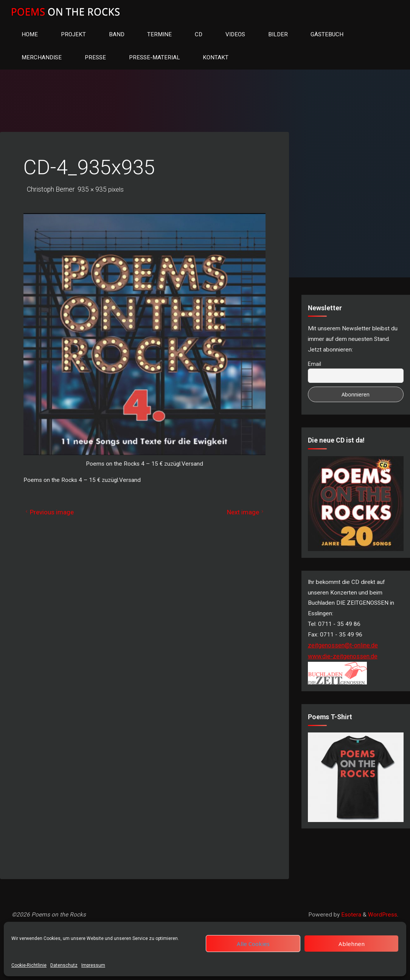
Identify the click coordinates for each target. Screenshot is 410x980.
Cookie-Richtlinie (29, 965)
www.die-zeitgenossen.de (343, 663)
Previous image (51, 515)
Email (314, 367)
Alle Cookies (253, 944)
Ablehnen (352, 944)
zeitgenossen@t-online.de (343, 652)
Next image (245, 515)
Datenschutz (64, 965)
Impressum (93, 965)
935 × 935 (94, 191)
